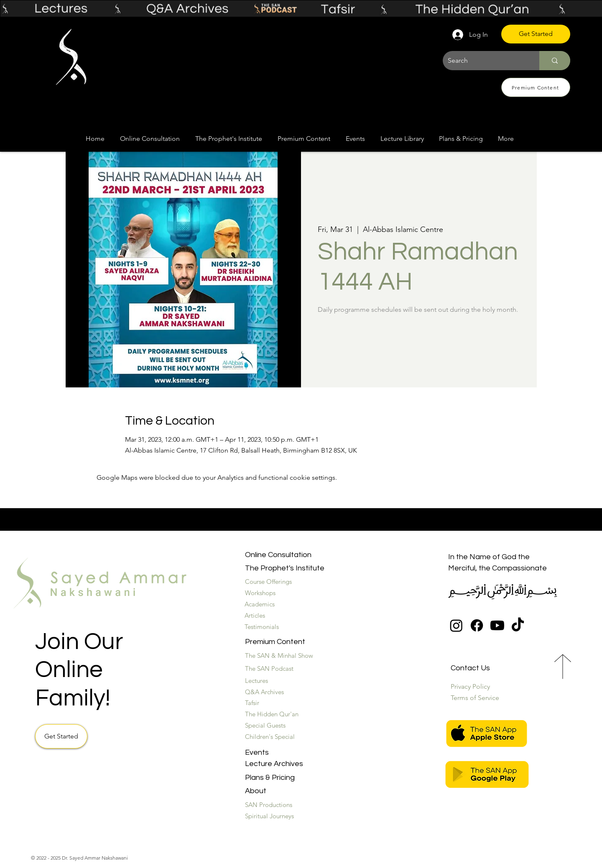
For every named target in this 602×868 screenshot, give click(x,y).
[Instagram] (456, 625)
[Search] (485, 61)
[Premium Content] (536, 87)
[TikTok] (518, 625)
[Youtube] (497, 625)
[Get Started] (536, 34)
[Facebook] (477, 625)
